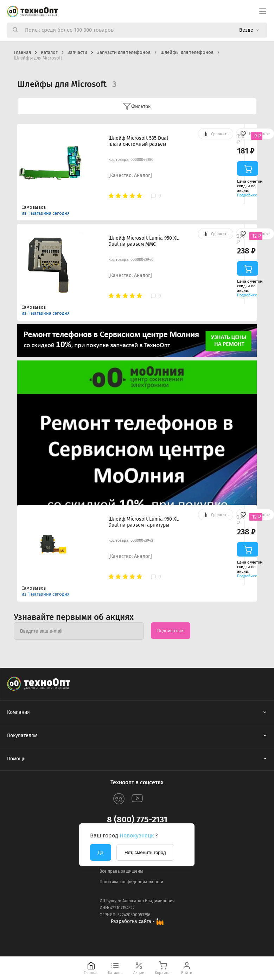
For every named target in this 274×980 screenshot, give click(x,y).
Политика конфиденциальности (131, 882)
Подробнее (247, 195)
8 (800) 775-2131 (137, 819)
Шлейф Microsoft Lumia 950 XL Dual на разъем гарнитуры (144, 522)
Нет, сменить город (145, 852)
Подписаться (171, 631)
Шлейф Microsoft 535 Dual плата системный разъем (138, 141)
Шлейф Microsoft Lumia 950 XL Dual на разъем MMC (144, 241)
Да (101, 852)
